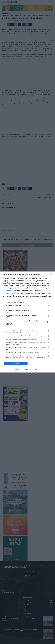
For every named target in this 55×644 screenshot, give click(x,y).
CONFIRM (16, 364)
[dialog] (27, 322)
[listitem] (27, 302)
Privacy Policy (37, 369)
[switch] (48, 305)
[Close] (52, 275)
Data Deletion (18, 369)
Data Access (27, 369)
